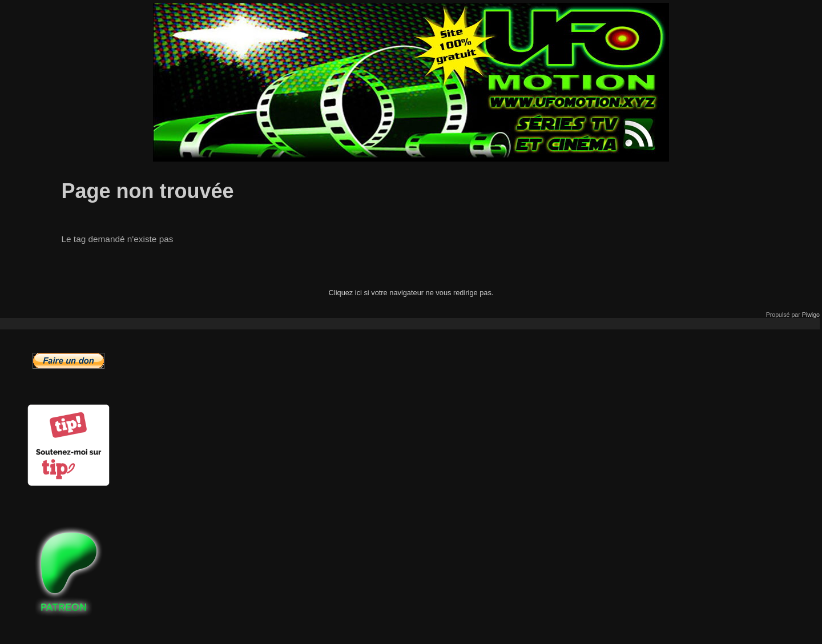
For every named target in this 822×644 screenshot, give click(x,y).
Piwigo (811, 315)
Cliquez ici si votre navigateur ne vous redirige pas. (411, 293)
